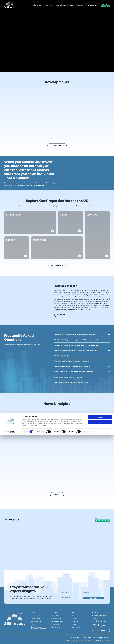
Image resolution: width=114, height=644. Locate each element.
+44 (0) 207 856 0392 (100, 621)
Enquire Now (93, 6)
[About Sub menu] (74, 6)
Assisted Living (36, 621)
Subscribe (94, 598)
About (71, 6)
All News (57, 495)
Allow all (100, 626)
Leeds (65, 216)
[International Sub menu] (53, 6)
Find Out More (63, 315)
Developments (36, 616)
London (12, 241)
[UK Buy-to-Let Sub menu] (42, 6)
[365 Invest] (10, 6)
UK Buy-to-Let (36, 6)
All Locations (57, 265)
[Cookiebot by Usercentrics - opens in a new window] (11, 641)
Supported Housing (61, 6)
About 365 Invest (57, 616)
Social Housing (36, 619)
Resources (79, 6)
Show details (88, 641)
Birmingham (14, 216)
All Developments (57, 145)
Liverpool (94, 216)
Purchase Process (57, 621)
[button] (82, 335)
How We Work (56, 619)
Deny (100, 631)
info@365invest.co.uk (100, 615)
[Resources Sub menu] (83, 6)
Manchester (41, 241)
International (48, 6)
